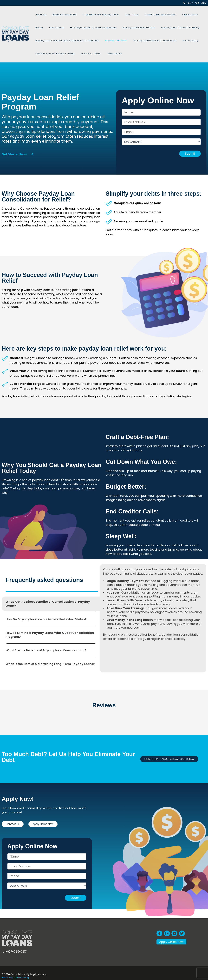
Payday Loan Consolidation (116, 27)
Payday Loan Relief (111, 40)
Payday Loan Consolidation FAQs (155, 27)
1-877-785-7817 (195, 3)
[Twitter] (182, 930)
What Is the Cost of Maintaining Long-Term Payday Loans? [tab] (50, 664)
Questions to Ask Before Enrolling (53, 53)
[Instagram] (167, 930)
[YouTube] (174, 930)
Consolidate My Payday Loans (92, 15)
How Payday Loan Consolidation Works (74, 27)
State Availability (85, 53)
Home (184, 15)
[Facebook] (159, 930)
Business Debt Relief (59, 15)
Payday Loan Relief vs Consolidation (146, 40)
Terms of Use (105, 53)
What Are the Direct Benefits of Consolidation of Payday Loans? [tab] (48, 604)
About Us (39, 15)
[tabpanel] (153, 606)
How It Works (41, 27)
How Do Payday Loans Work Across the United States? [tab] (46, 619)
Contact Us (119, 15)
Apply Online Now (172, 939)
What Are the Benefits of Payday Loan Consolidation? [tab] (46, 650)
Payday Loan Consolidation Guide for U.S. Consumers (65, 40)
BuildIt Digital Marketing (16, 977)
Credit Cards (170, 15)
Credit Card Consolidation (144, 15)
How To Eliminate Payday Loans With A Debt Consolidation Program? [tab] (50, 635)
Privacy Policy (178, 40)
